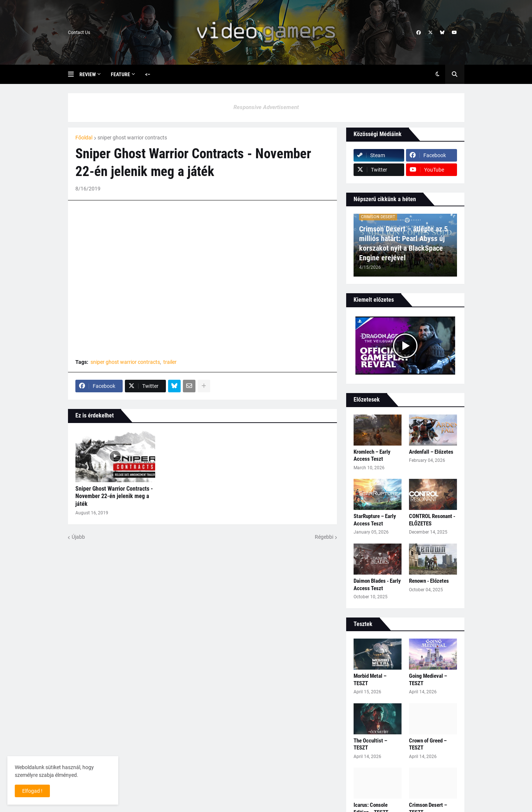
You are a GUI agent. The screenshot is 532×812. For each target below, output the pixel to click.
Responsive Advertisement (266, 107)
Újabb (78, 537)
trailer (170, 362)
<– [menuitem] (148, 74)
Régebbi (324, 537)
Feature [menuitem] (120, 74)
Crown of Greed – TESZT (428, 744)
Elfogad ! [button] (32, 791)
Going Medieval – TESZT (428, 680)
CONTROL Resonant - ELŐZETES (432, 520)
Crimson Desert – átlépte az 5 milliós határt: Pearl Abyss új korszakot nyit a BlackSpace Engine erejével (403, 243)
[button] (74, 74)
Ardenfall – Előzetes (431, 452)
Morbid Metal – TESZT (370, 680)
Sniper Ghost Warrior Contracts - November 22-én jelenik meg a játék (114, 496)
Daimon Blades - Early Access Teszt (377, 585)
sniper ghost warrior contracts (132, 138)
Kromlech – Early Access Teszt (372, 456)
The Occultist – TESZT (370, 744)
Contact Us (79, 33)
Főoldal (84, 138)
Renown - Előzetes (429, 581)
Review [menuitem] (88, 74)
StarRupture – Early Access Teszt (375, 520)
